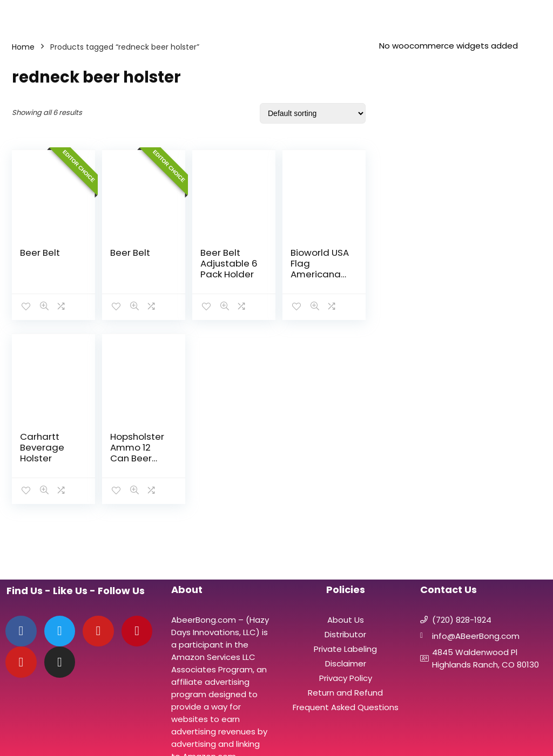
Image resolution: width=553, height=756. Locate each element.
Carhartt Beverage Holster (42, 447)
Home (23, 47)
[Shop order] (313, 113)
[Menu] (13, 14)
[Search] (536, 14)
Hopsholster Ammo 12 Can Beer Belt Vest (137, 453)
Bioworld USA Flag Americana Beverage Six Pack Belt (320, 274)
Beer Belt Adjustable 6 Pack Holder (229, 263)
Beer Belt (40, 253)
